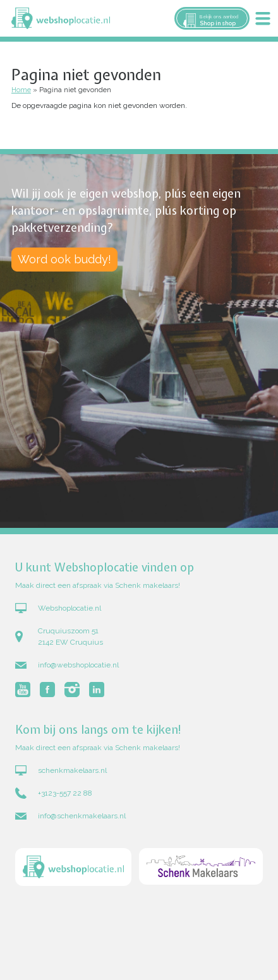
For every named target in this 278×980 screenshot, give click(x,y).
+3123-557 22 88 (65, 793)
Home (21, 90)
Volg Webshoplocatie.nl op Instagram (72, 690)
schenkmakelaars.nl (72, 770)
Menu (263, 18)
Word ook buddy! (64, 259)
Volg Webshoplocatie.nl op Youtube (23, 690)
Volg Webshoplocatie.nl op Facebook (47, 690)
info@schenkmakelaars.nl (82, 816)
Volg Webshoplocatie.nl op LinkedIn (97, 690)
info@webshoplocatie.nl (78, 665)
